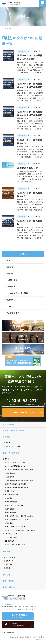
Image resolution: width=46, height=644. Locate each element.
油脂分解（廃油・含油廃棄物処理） (17, 487)
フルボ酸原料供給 (11, 537)
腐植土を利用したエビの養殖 (15, 527)
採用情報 (7, 568)
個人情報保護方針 (10, 633)
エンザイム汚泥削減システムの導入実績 (19, 470)
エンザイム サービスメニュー (15, 462)
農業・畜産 (13, 280)
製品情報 (10, 300)
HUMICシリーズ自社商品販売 (16, 544)
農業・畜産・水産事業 (11, 495)
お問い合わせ (8, 581)
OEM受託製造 (10, 541)
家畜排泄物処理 (10, 512)
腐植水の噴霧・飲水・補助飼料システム (19, 516)
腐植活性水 (9, 523)
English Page (9, 587)
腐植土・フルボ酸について (14, 431)
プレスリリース (13, 260)
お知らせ (10, 267)
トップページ (8, 424)
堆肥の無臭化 (10, 509)
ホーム (4, 28)
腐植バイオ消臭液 (11, 502)
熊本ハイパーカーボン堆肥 (14, 505)
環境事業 (12, 287)
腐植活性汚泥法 (10, 473)
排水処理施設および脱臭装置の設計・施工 (20, 480)
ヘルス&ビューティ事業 (18, 293)
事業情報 (10, 273)
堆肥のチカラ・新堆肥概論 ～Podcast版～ (20, 530)
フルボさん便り (13, 313)
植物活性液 (9, 498)
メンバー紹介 (9, 564)
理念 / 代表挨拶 (9, 557)
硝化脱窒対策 (10, 477)
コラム (9, 306)
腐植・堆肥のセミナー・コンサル (17, 519)
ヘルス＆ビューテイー (11, 534)
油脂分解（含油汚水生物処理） (16, 484)
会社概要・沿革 (9, 561)
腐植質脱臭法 (10, 491)
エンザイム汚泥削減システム (15, 466)
